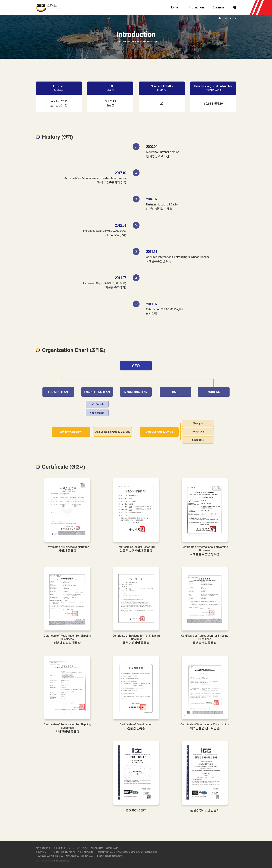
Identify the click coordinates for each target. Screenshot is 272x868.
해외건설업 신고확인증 (205, 728)
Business (218, 7)
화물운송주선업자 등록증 (136, 551)
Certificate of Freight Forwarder (136, 547)
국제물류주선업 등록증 (205, 554)
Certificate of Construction (136, 724)
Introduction (195, 7)
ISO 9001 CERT (136, 810)
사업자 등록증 (67, 551)
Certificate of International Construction (205, 724)
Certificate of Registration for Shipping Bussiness (67, 637)
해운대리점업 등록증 (67, 643)
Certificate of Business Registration (67, 547)
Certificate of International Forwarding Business (205, 549)
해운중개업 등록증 (205, 643)
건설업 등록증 (136, 728)
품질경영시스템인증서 (205, 810)
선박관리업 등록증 (67, 732)
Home (174, 7)
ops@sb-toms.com (113, 856)
